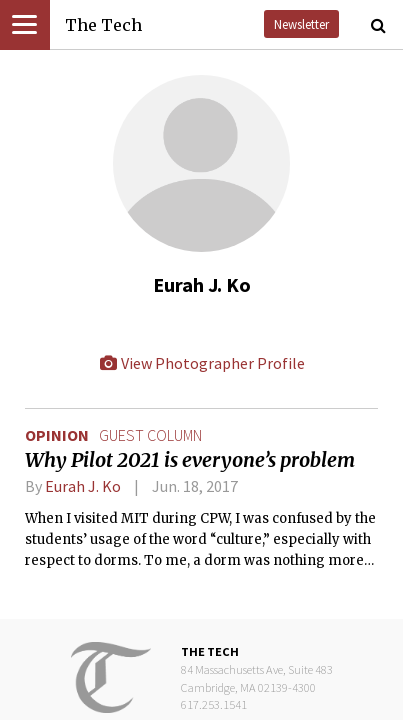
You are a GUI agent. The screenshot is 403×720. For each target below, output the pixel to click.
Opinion (57, 435)
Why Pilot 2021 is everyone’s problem (190, 460)
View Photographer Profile (202, 363)
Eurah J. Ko (83, 486)
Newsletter (301, 24)
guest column (150, 435)
